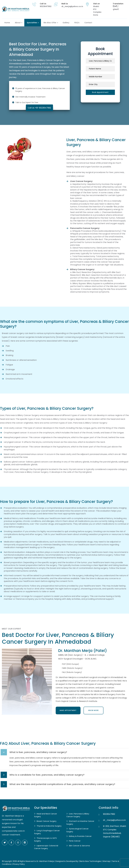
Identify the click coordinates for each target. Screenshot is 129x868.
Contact (88, 23)
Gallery (66, 23)
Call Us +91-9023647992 (39, 108)
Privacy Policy (19, 864)
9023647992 (46, 6)
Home (7, 23)
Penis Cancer (75, 841)
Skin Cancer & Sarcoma (79, 846)
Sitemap (106, 861)
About (18, 23)
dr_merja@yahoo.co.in (72, 6)
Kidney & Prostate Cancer (80, 836)
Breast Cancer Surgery (47, 821)
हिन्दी (115, 6)
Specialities (32, 23)
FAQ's (77, 23)
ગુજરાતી (116, 9)
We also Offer (50, 23)
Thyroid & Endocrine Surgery (49, 826)
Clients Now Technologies (90, 861)
